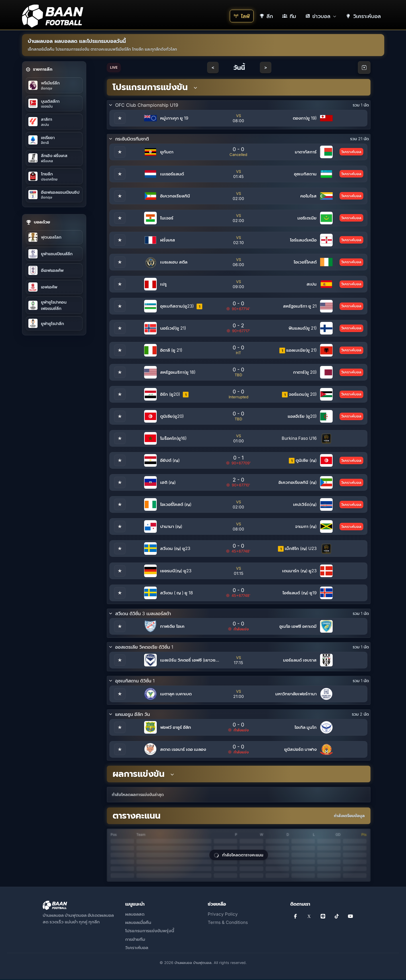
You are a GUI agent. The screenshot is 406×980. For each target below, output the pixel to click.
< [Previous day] (213, 67)
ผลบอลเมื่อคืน (138, 923)
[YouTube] (350, 917)
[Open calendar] (364, 68)
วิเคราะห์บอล (137, 948)
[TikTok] (337, 917)
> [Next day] (266, 67)
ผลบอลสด (135, 915)
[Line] (323, 917)
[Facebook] (295, 917)
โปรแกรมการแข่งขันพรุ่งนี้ (150, 932)
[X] (309, 917)
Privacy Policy (223, 915)
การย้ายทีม (135, 940)
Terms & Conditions (228, 923)
